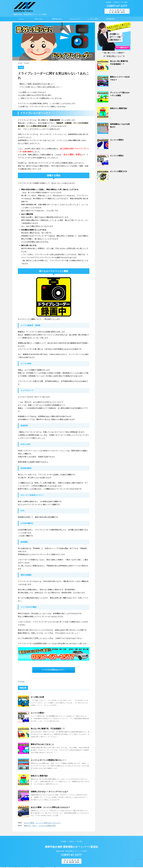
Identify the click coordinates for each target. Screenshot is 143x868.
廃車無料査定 (111, 19)
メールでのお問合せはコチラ (54, 670)
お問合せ (117, 2)
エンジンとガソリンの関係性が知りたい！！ (49, 760)
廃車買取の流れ (57, 19)
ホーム (21, 19)
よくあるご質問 (93, 19)
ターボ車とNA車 (37, 697)
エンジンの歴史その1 (119, 171)
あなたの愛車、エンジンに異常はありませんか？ (50, 807)
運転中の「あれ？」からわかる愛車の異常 (40, 826)
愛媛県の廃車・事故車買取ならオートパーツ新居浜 (71, 852)
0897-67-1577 (117, 6)
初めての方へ (39, 19)
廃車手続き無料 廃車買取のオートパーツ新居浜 (71, 848)
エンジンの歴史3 (117, 140)
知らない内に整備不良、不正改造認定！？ (48, 729)
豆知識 (22, 682)
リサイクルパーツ (75, 19)
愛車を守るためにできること (42, 744)
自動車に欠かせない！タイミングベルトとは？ (49, 792)
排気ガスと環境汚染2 (39, 776)
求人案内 (125, 2)
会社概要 (108, 2)
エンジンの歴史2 (37, 713)
